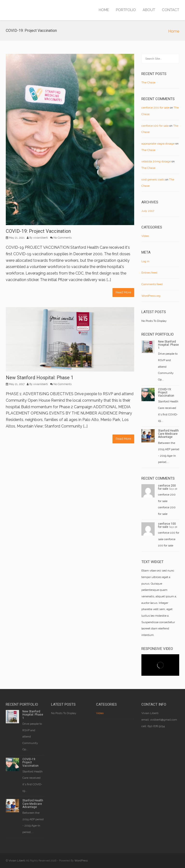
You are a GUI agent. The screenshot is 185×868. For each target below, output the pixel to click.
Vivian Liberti (17, 861)
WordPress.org (151, 296)
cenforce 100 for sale (155, 126)
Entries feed (149, 273)
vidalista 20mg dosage (156, 161)
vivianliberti (41, 238)
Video (145, 236)
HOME (104, 10)
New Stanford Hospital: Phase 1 (40, 378)
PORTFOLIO (126, 10)
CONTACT (171, 10)
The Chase (148, 83)
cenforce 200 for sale (155, 108)
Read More (123, 292)
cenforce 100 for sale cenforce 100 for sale (169, 539)
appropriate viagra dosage (158, 144)
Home (174, 31)
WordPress (81, 861)
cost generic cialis (153, 179)
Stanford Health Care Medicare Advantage (168, 434)
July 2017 (148, 211)
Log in (145, 261)
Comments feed (152, 284)
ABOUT (149, 10)
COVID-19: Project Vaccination (38, 231)
